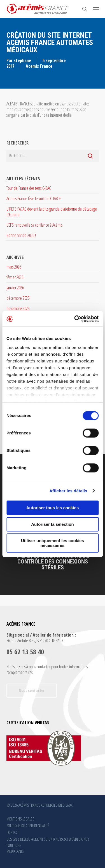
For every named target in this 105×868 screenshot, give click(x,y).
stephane (22, 60)
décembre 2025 (18, 298)
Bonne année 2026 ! (21, 235)
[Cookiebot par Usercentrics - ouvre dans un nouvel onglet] (75, 319)
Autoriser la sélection (53, 524)
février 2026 (15, 277)
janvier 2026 (15, 288)
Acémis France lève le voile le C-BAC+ (34, 199)
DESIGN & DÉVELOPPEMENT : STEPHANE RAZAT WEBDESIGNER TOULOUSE (48, 840)
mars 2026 (14, 267)
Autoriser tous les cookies (53, 508)
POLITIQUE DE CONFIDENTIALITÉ (28, 826)
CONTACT (13, 832)
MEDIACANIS (15, 851)
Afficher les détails (68, 491)
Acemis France (39, 66)
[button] (96, 9)
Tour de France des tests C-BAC (29, 188)
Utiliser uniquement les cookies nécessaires (53, 543)
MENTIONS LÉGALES (20, 819)
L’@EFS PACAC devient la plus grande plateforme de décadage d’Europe (52, 212)
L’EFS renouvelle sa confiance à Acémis (34, 225)
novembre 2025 (18, 308)
